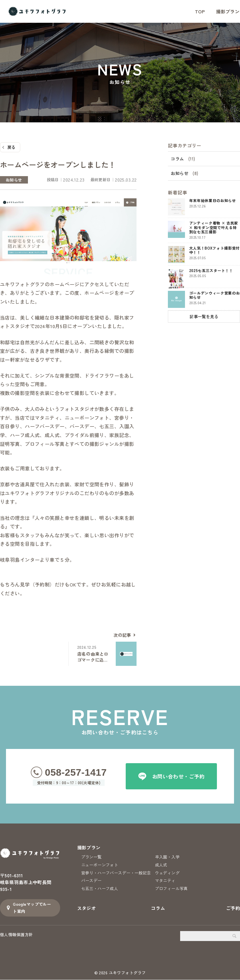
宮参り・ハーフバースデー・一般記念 (116, 874)
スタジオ (87, 910)
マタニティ (165, 882)
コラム (177, 159)
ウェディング (167, 874)
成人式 (161, 865)
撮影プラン (89, 847)
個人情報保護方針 (16, 935)
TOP (200, 11)
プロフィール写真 (171, 891)
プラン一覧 (91, 857)
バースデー (91, 882)
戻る (12, 147)
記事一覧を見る (204, 317)
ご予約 (233, 910)
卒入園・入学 (167, 857)
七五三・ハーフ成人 (100, 891)
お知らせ (180, 174)
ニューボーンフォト (100, 865)
